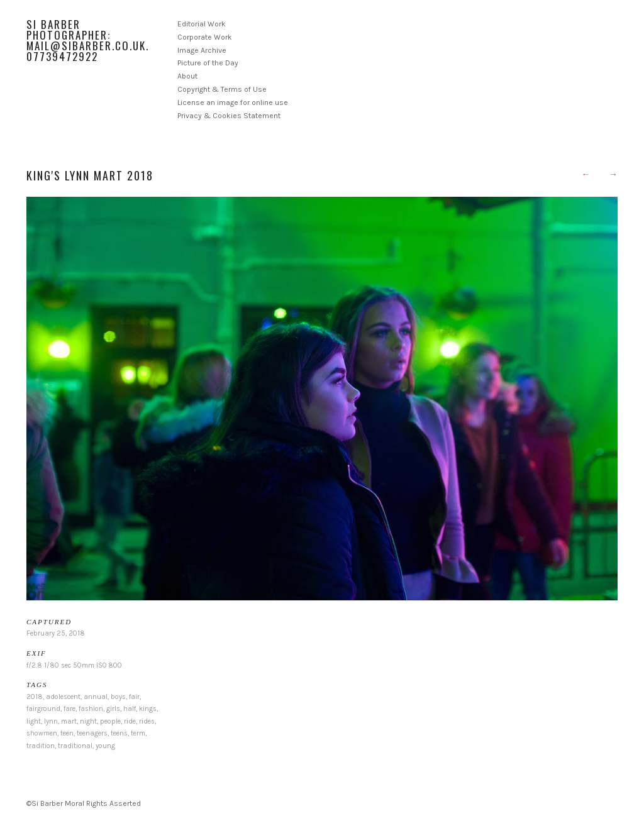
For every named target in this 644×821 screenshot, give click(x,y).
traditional (75, 746)
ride (130, 721)
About (187, 76)
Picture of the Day (208, 63)
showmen (42, 733)
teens (119, 733)
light (34, 721)
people (110, 721)
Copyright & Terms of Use (222, 89)
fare (69, 709)
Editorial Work (202, 24)
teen (67, 733)
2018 (35, 697)
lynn (51, 721)
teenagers (92, 733)
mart (69, 721)
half (130, 709)
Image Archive (202, 50)
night (88, 721)
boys (118, 697)
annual (96, 697)
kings (148, 709)
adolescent (63, 697)
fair (134, 697)
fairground (43, 709)
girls (113, 709)
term (138, 733)
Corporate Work (205, 37)
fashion (91, 709)
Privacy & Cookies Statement (229, 116)
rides (147, 721)
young (105, 746)
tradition (41, 746)
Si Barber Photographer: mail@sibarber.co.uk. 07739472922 (88, 40)
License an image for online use (233, 102)
